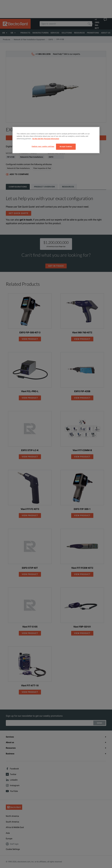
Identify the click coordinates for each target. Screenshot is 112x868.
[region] (56, 140)
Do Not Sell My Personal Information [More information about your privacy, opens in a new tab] (46, 139)
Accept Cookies (66, 147)
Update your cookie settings (43, 147)
